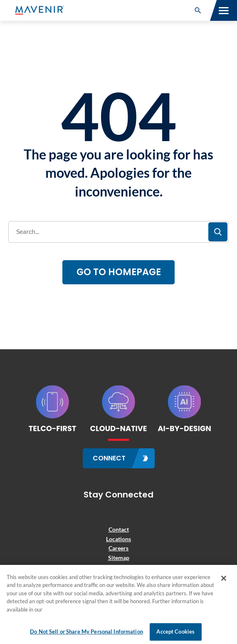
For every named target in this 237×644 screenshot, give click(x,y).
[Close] (224, 578)
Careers (118, 548)
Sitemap (119, 558)
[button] (198, 10)
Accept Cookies (175, 632)
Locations (118, 539)
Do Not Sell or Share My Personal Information (86, 632)
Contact (119, 529)
